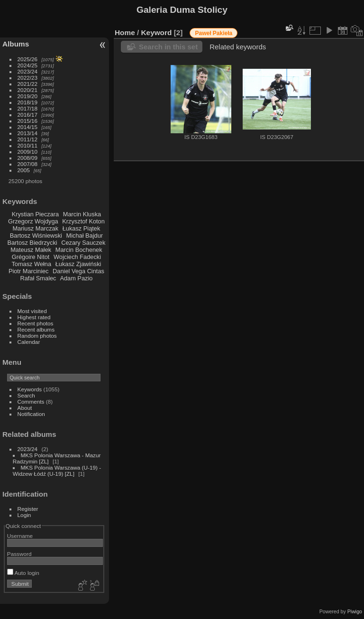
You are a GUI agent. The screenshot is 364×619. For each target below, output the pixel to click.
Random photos (37, 336)
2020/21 (28, 90)
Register (28, 509)
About (25, 408)
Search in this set (168, 47)
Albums (16, 44)
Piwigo (355, 611)
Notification (31, 414)
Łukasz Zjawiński (78, 264)
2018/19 (28, 102)
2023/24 (28, 71)
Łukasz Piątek (82, 228)
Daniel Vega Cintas (78, 271)
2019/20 (28, 96)
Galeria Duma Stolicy (182, 10)
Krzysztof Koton (83, 221)
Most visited (32, 311)
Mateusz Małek (31, 250)
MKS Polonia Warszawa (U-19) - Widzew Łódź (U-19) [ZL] (57, 471)
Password (19, 554)
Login (24, 515)
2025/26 (28, 59)
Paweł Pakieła (214, 33)
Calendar (29, 342)
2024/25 (28, 65)
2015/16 (28, 121)
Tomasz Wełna (31, 264)
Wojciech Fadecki (77, 257)
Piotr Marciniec (29, 271)
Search (26, 395)
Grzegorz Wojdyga (33, 221)
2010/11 (28, 145)
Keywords (30, 389)
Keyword (157, 32)
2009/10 (28, 152)
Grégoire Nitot (31, 257)
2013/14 (28, 133)
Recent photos (36, 323)
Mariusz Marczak (35, 228)
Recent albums (36, 329)
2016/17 (28, 115)
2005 (24, 170)
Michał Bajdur (85, 236)
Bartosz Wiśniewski (36, 236)
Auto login (23, 573)
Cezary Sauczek (83, 243)
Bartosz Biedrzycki (32, 243)
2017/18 (28, 108)
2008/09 (28, 158)
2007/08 (28, 164)
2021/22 (28, 84)
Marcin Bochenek (79, 250)
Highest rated (34, 317)
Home (125, 32)
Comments (31, 402)
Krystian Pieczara (36, 214)
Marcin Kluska (82, 214)
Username (20, 536)
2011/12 (28, 139)
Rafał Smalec (38, 278)
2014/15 (28, 127)
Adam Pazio (76, 278)
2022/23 (28, 78)
